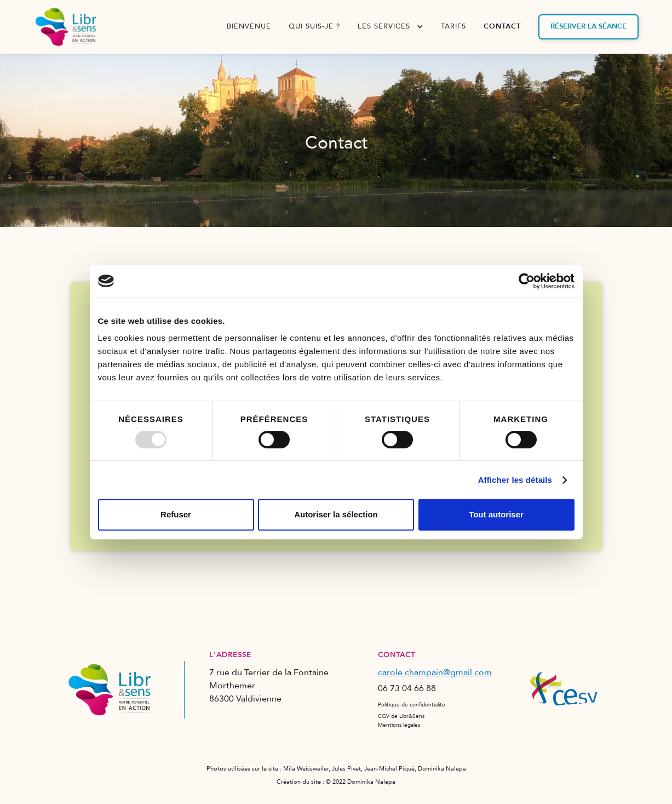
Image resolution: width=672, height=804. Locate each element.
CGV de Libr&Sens (401, 716)
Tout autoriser (496, 514)
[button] (390, 27)
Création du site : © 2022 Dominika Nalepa (336, 782)
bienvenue (249, 26)
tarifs (453, 26)
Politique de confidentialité (412, 705)
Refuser (176, 514)
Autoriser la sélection (336, 514)
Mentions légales (399, 725)
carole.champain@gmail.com (435, 672)
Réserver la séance (588, 26)
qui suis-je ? (314, 26)
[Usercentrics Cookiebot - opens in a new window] (527, 281)
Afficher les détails (515, 480)
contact (502, 26)
